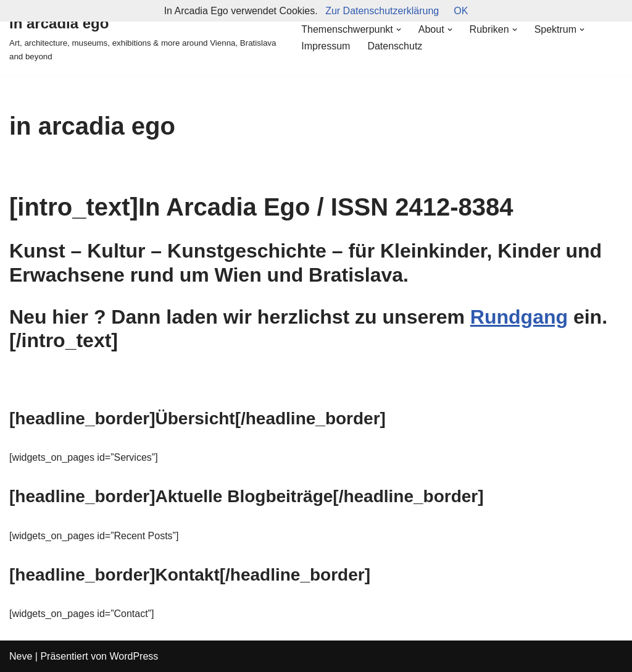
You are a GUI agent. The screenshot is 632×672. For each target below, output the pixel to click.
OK (461, 11)
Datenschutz (395, 46)
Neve (21, 656)
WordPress (134, 656)
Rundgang (519, 317)
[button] (399, 30)
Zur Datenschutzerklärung (382, 11)
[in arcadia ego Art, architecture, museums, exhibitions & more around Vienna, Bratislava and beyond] (145, 38)
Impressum (326, 46)
